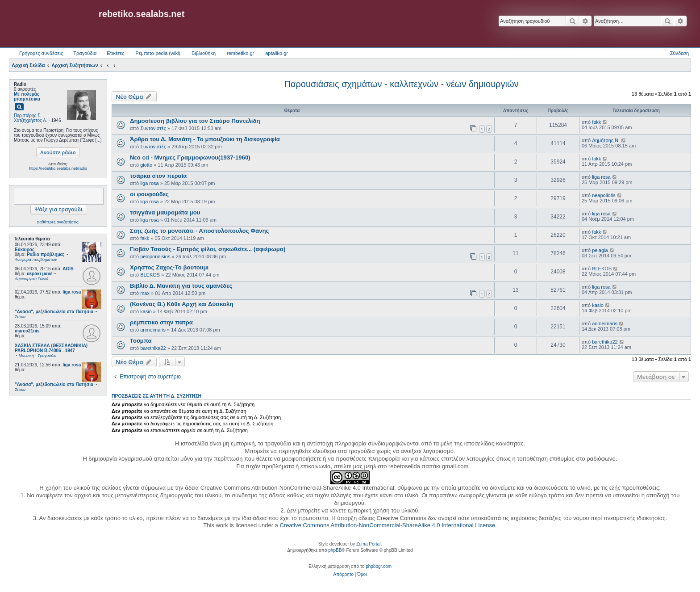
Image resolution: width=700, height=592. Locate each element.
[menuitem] (344, 575)
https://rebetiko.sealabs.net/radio (58, 168)
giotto (146, 165)
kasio (146, 311)
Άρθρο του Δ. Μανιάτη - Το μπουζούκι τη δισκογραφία (205, 139)
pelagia (600, 250)
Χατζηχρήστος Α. (31, 120)
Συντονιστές (153, 128)
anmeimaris (153, 330)
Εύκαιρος (25, 250)
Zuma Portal (368, 544)
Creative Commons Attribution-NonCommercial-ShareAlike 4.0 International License (387, 525)
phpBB (335, 550)
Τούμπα (141, 341)
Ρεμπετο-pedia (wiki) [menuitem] (158, 53)
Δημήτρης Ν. (606, 140)
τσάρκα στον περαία (158, 176)
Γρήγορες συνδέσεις (41, 53)
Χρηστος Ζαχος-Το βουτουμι (169, 267)
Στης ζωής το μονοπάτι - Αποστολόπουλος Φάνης (199, 231)
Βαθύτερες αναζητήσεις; (58, 222)
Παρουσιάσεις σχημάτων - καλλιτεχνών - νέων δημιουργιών (401, 84)
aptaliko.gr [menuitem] (277, 53)
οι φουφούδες (149, 194)
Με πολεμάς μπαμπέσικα (27, 97)
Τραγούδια (85, 53)
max (145, 293)
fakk (596, 122)
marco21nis (27, 331)
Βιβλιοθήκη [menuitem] (204, 53)
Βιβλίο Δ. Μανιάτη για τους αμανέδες (181, 286)
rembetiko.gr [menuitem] (240, 53)
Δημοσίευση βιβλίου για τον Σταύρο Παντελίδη (195, 121)
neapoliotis (604, 195)
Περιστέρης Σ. (28, 115)
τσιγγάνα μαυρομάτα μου (165, 212)
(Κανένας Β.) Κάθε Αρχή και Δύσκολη (182, 304)
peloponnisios (155, 256)
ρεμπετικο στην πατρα (161, 322)
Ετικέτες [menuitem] (115, 53)
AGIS (68, 269)
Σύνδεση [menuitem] (679, 53)
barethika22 (153, 348)
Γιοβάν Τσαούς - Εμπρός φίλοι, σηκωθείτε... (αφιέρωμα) (208, 249)
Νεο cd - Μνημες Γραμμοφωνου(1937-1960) (190, 157)
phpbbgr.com (379, 566)
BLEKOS (150, 275)
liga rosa (72, 292)
